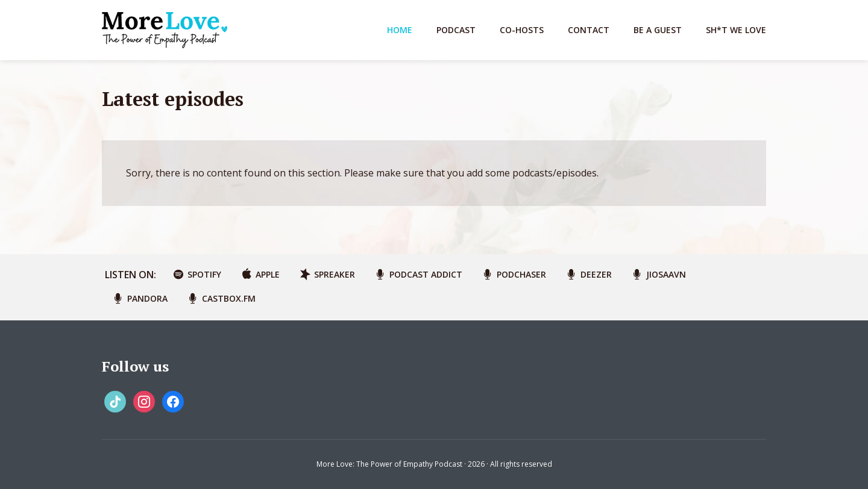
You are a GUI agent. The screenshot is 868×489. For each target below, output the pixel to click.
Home (400, 30)
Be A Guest (658, 30)
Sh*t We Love (736, 30)
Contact (589, 30)
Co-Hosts (522, 30)
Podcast (456, 30)
